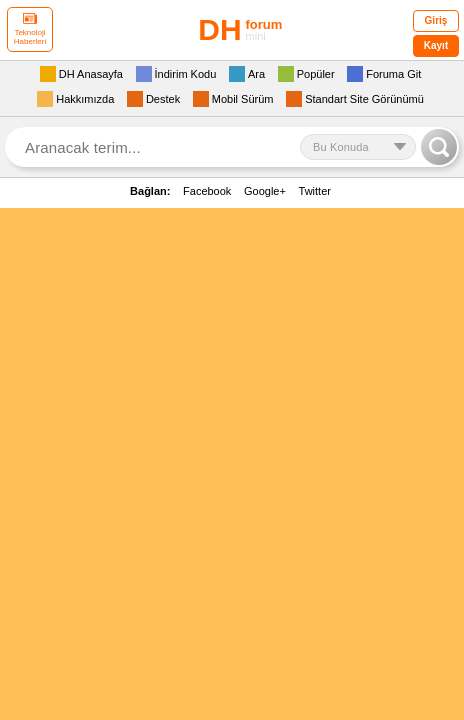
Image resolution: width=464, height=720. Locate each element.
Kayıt (436, 45)
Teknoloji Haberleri (30, 29)
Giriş (436, 20)
